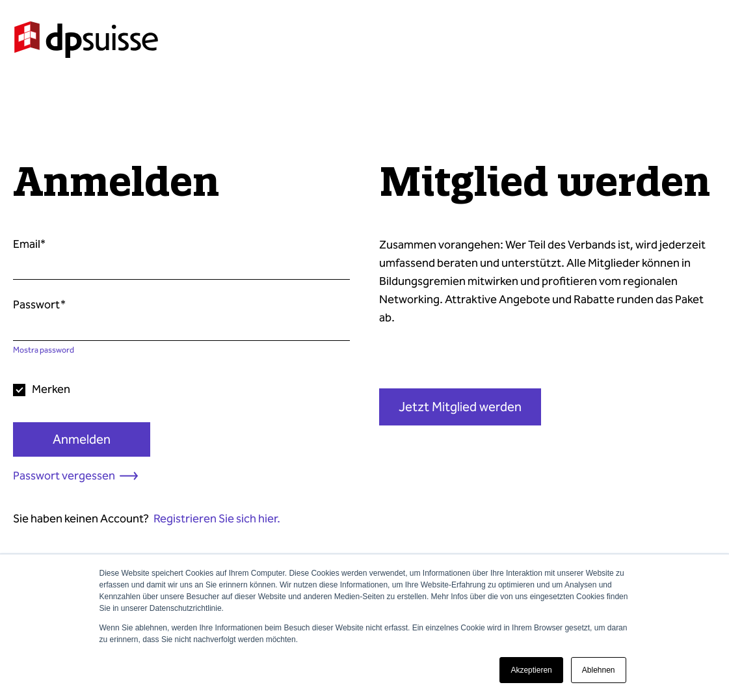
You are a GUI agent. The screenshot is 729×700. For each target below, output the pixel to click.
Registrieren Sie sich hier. (217, 518)
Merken (51, 389)
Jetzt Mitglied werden (460, 407)
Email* (29, 244)
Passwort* (39, 304)
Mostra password (44, 350)
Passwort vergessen (64, 476)
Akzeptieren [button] (531, 670)
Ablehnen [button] (599, 670)
